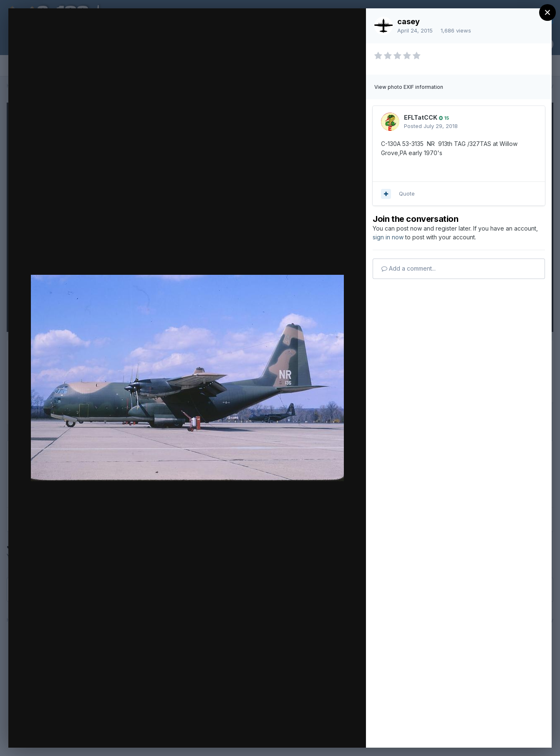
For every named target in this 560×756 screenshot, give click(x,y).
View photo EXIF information (409, 87)
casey (409, 21)
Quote (407, 193)
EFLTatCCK (421, 117)
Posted (431, 126)
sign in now (388, 237)
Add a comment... (409, 268)
